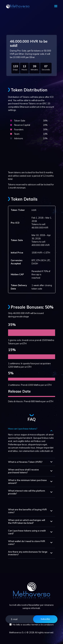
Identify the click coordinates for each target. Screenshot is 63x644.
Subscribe (45, 619)
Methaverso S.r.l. (18, 632)
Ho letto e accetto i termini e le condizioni (33, 625)
